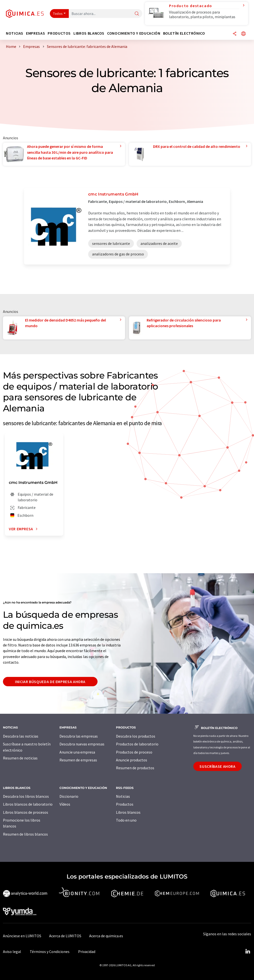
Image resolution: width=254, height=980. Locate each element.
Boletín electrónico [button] (184, 33)
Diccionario (69, 796)
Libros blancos (128, 812)
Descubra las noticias (21, 736)
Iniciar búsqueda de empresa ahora (50, 682)
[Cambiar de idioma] (243, 34)
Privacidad (87, 952)
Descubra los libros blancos (26, 796)
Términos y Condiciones (50, 952)
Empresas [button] (35, 33)
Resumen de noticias (20, 758)
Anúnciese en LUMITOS (22, 936)
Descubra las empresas (79, 736)
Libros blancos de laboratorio (28, 804)
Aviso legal (12, 952)
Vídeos (65, 804)
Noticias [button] (15, 33)
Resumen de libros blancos (25, 834)
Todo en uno (126, 820)
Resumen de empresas (78, 760)
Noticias (123, 796)
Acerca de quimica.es (106, 936)
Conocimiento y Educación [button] (134, 33)
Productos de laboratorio (137, 744)
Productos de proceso (134, 752)
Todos (58, 14)
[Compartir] (235, 34)
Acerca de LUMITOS (65, 936)
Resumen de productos (135, 768)
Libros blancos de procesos (26, 812)
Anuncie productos (132, 760)
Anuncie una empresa (77, 752)
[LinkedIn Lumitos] (248, 952)
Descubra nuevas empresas (82, 744)
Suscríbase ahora (217, 766)
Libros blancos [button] (89, 33)
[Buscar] (137, 14)
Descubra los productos (136, 736)
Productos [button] (59, 33)
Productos (125, 804)
